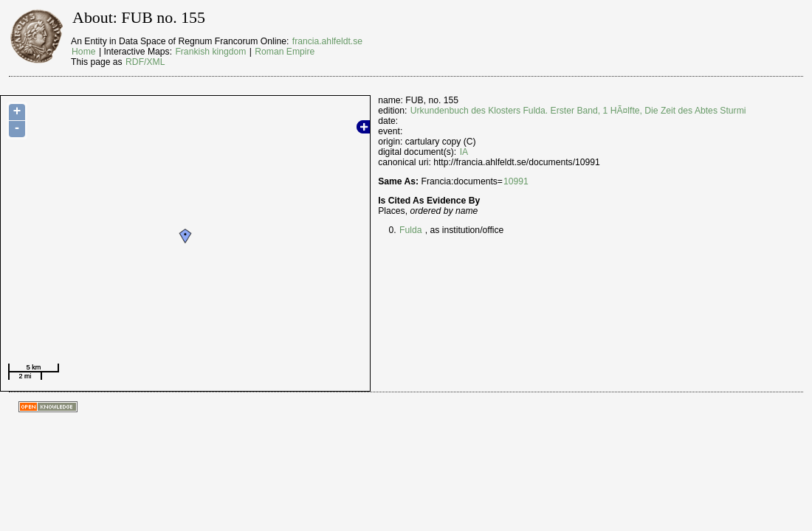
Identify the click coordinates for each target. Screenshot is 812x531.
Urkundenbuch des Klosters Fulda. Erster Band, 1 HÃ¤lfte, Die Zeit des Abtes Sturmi (578, 111)
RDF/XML (145, 62)
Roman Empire (285, 52)
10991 (516, 181)
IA (464, 152)
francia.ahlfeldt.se (327, 41)
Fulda (410, 230)
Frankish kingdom (210, 52)
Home (83, 52)
